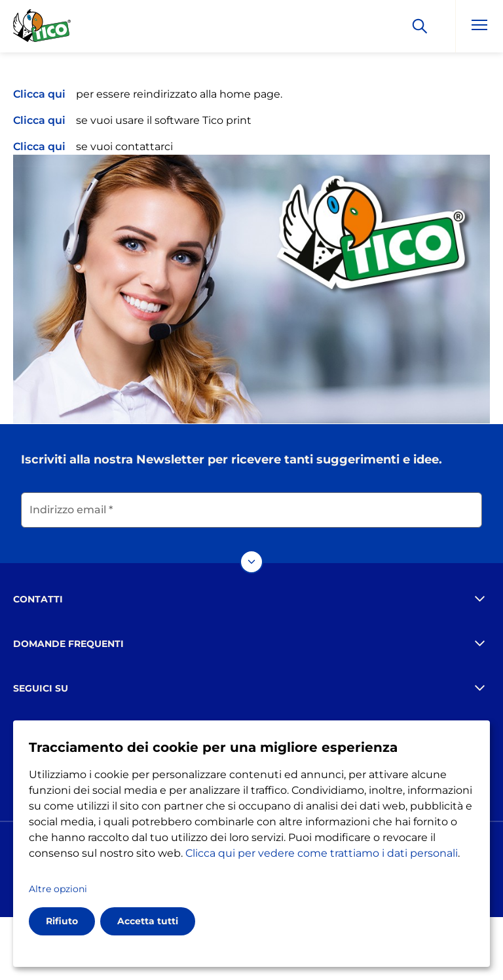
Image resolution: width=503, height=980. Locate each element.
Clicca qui (39, 94)
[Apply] (420, 26)
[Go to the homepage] (42, 28)
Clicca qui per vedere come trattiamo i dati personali (322, 853)
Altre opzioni (58, 889)
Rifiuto (62, 921)
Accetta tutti (148, 921)
